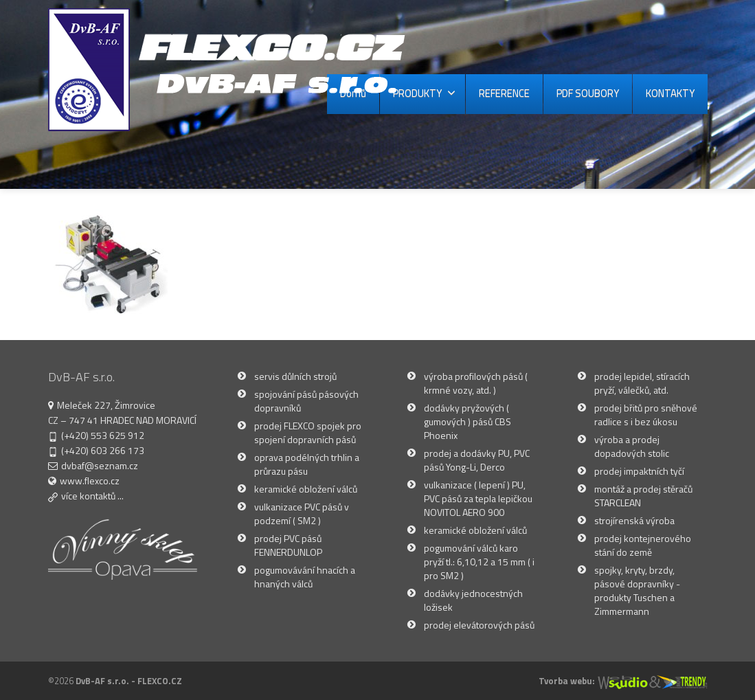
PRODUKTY (424, 93)
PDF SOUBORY (588, 93)
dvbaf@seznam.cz (100, 465)
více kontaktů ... (92, 496)
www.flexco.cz (90, 481)
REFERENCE (504, 93)
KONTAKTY (670, 93)
